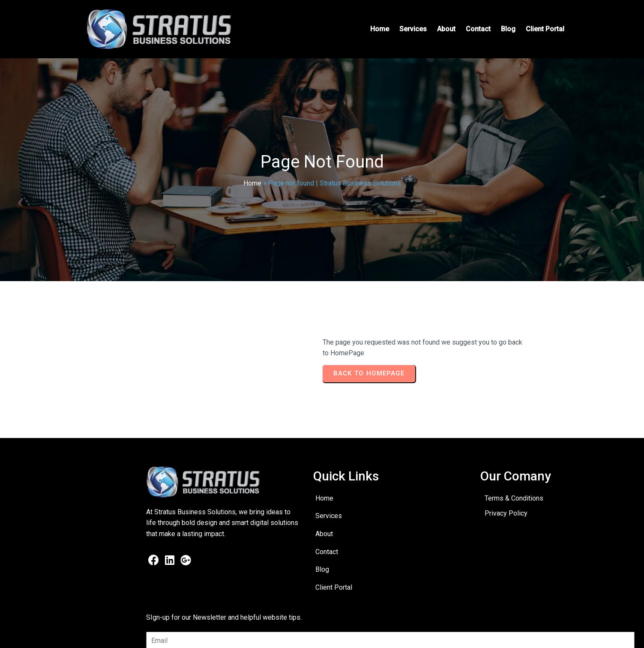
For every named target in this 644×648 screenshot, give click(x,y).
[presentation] (519, 540)
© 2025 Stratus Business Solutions (129, 635)
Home (252, 183)
